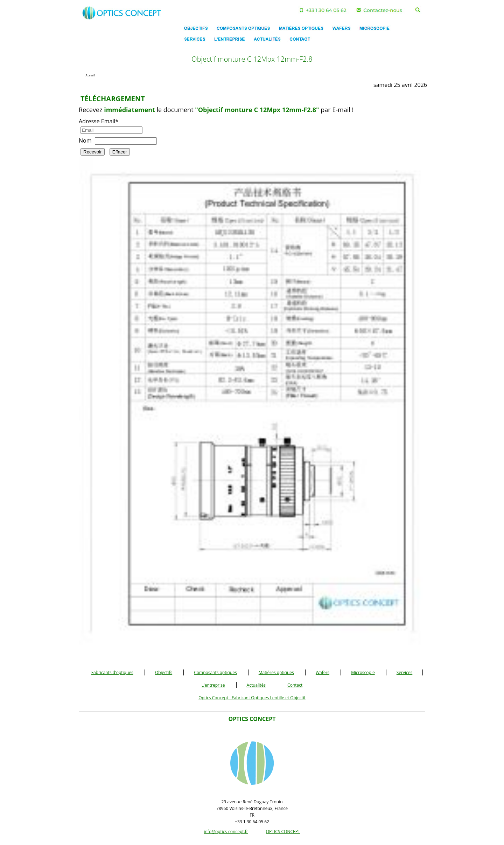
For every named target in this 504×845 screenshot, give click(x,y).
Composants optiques (215, 672)
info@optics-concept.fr (226, 832)
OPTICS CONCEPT (283, 832)
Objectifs (164, 672)
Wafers (323, 672)
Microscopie (363, 672)
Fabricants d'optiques (112, 672)
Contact (295, 685)
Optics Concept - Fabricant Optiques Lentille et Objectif (252, 698)
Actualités (256, 685)
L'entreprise (213, 685)
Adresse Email (99, 121)
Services (404, 672)
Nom (85, 140)
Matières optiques (276, 672)
